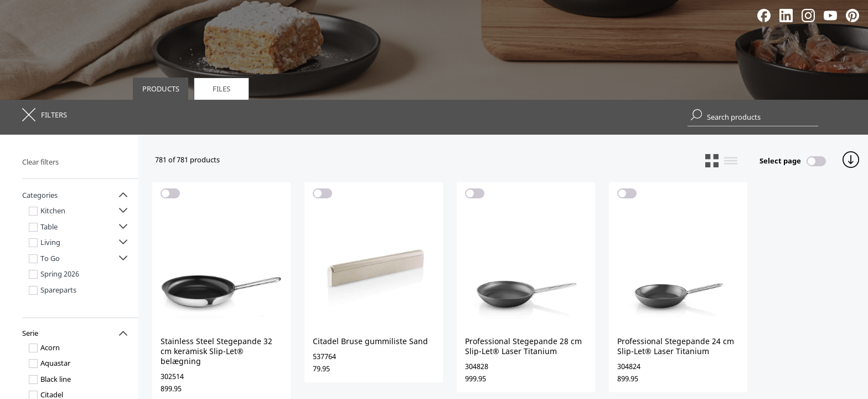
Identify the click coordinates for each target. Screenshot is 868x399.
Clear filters (40, 162)
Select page (780, 161)
